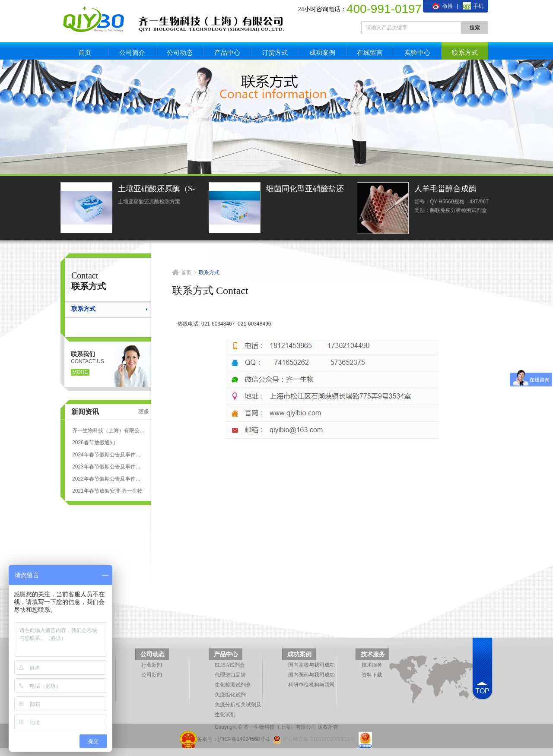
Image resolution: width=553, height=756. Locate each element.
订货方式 (275, 52)
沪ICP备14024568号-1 (244, 739)
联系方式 (465, 52)
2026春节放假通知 (94, 443)
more (80, 372)
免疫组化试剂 (230, 695)
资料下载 (372, 675)
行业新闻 (152, 665)
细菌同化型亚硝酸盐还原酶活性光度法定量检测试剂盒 (305, 190)
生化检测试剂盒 (233, 685)
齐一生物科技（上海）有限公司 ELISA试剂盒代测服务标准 (108, 430)
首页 (85, 52)
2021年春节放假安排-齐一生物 (107, 491)
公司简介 (132, 52)
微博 (442, 6)
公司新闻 (152, 675)
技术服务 (373, 654)
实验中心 (417, 52)
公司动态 (180, 52)
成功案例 (322, 52)
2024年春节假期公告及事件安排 (108, 455)
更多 (144, 411)
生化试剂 (225, 715)
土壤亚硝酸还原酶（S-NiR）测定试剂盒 (156, 190)
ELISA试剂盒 (230, 665)
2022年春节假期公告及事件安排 (108, 479)
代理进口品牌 (230, 675)
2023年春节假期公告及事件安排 (108, 467)
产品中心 (227, 52)
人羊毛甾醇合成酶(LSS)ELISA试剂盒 (446, 190)
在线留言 (370, 52)
